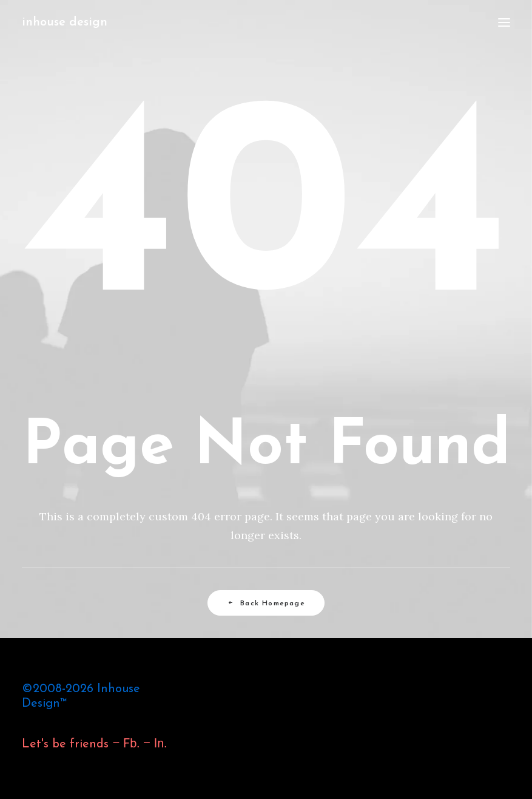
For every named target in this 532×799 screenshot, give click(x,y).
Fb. (130, 743)
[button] (504, 22)
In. (161, 743)
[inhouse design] (65, 22)
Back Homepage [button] (266, 603)
